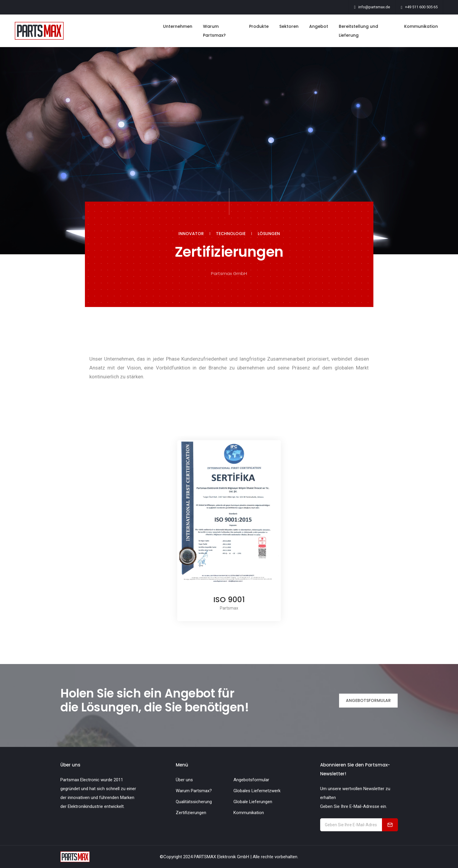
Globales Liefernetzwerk (257, 791)
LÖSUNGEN (269, 234)
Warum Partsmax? (214, 31)
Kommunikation (421, 26)
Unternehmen (178, 26)
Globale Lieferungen (253, 802)
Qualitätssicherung (194, 802)
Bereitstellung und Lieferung (358, 31)
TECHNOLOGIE (231, 234)
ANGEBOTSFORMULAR (368, 700)
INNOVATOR (191, 234)
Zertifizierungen (191, 813)
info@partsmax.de (374, 7)
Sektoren (289, 26)
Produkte (259, 26)
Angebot (319, 26)
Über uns (184, 780)
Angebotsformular (251, 780)
